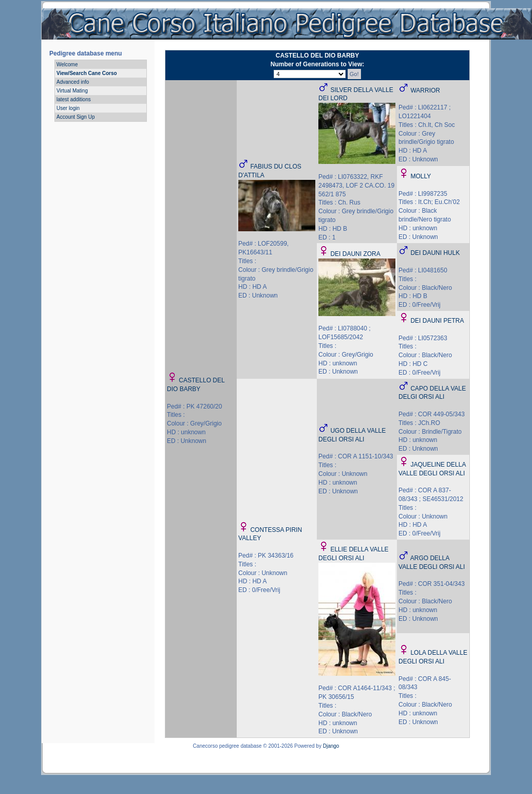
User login (68, 108)
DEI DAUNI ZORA (355, 254)
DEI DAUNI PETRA (437, 321)
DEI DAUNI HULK (435, 253)
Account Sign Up (76, 117)
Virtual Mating (72, 91)
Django (331, 746)
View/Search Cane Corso (87, 73)
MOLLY (421, 176)
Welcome (67, 64)
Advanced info (73, 82)
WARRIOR (425, 90)
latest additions (74, 99)
